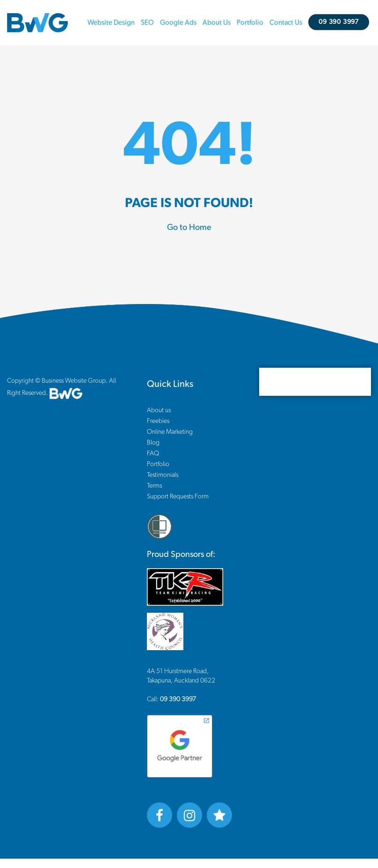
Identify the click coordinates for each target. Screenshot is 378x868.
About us (218, 23)
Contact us (287, 23)
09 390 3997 (341, 22)
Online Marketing (170, 432)
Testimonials (163, 475)
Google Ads (180, 23)
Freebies (158, 421)
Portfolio (251, 23)
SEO (149, 23)
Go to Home (189, 228)
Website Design (113, 23)
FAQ (153, 453)
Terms (154, 486)
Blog (153, 443)
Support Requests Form (178, 497)
